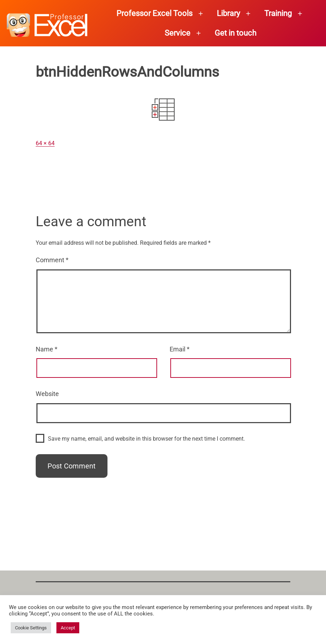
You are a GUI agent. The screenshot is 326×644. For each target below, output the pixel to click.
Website (47, 394)
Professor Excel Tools (154, 13)
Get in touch (235, 33)
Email (180, 349)
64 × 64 (45, 143)
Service (177, 33)
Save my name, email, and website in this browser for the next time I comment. (146, 439)
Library (228, 13)
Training (278, 13)
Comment (52, 260)
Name (47, 349)
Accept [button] (68, 628)
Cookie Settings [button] (31, 628)
